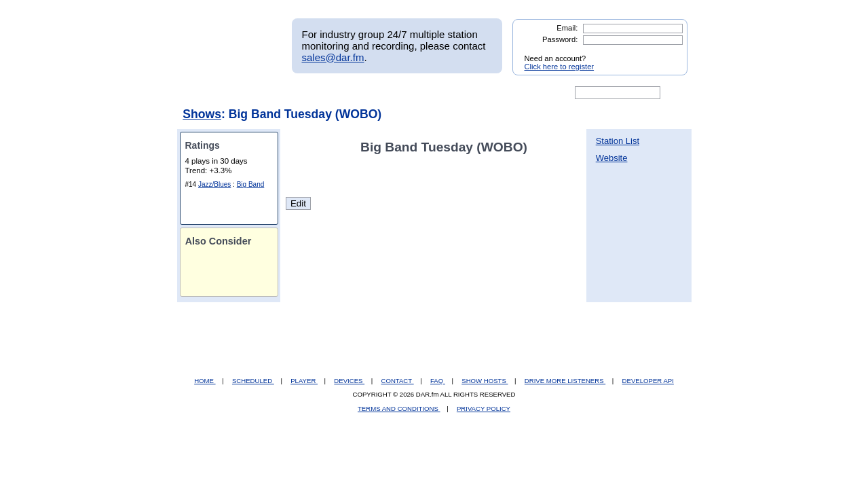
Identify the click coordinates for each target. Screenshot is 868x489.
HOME (205, 381)
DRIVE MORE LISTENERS (565, 381)
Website (612, 158)
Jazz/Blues (214, 184)
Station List (618, 141)
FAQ (438, 381)
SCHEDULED (253, 381)
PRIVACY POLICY (484, 409)
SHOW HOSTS (485, 381)
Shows (202, 114)
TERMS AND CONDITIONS (399, 409)
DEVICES (349, 381)
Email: (567, 28)
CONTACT (398, 381)
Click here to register (560, 67)
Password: (560, 39)
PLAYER (304, 381)
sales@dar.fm (333, 57)
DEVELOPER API (648, 381)
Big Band (251, 184)
